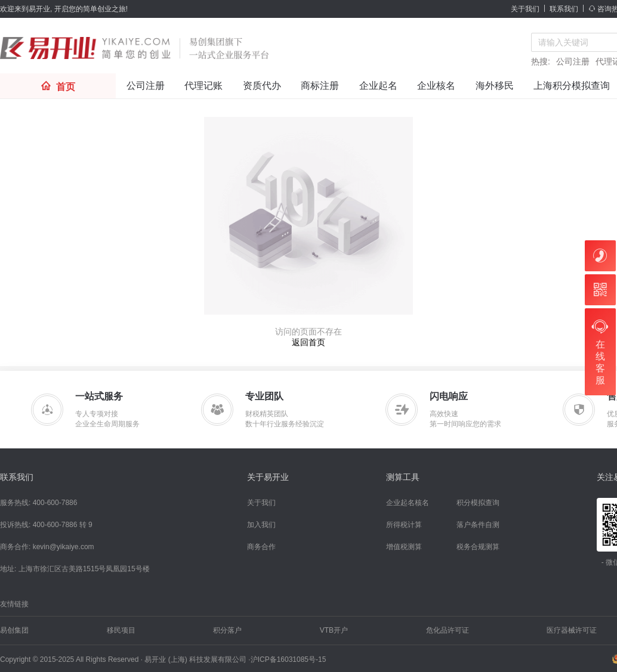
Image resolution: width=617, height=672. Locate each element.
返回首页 (308, 342)
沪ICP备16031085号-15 (289, 659)
